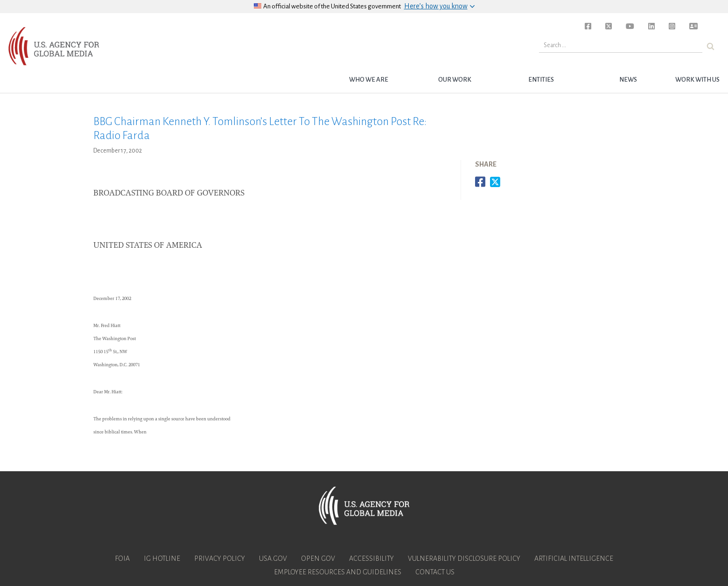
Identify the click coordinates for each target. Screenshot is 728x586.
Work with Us (697, 80)
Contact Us (435, 572)
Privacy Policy (220, 558)
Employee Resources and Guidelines (338, 572)
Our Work (455, 80)
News (628, 80)
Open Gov (318, 558)
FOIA (122, 558)
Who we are (369, 80)
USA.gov (273, 558)
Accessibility (371, 558)
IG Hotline (162, 558)
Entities (541, 80)
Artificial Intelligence (574, 558)
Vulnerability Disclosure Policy (464, 558)
